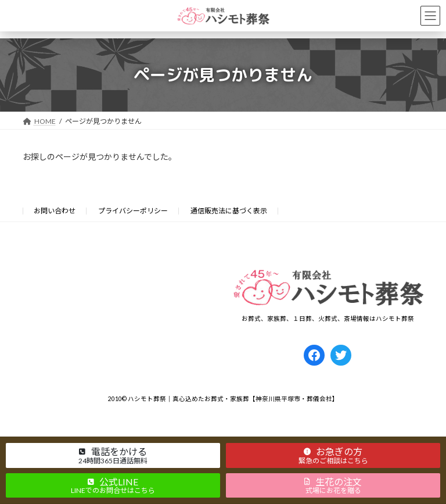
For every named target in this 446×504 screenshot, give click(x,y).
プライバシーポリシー (133, 211)
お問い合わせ (55, 211)
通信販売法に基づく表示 (229, 211)
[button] (113, 455)
